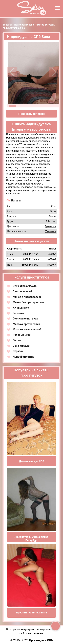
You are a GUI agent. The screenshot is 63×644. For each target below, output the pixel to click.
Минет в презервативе (27, 297)
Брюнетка (50, 226)
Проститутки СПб (41, 640)
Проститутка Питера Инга (31, 613)
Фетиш (17, 340)
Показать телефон (32, 114)
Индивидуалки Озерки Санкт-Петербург (32, 539)
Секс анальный (23, 291)
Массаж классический (27, 329)
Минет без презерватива (29, 302)
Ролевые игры (22, 335)
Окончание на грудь (25, 319)
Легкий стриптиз (23, 357)
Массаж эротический (26, 324)
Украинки (51, 231)
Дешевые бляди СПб (31, 461)
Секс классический (25, 286)
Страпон (18, 351)
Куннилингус (21, 308)
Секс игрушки (22, 346)
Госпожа (18, 313)
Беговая (16, 201)
